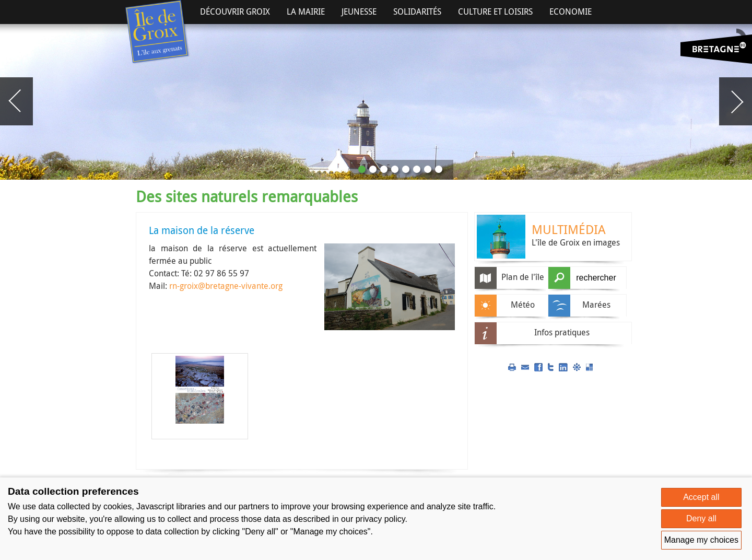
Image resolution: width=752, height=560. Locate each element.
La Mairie (306, 11)
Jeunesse (359, 11)
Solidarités (417, 11)
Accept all (701, 497)
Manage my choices (701, 540)
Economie (571, 11)
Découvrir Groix (235, 11)
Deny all (701, 518)
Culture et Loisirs (495, 11)
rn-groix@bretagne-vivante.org (226, 286)
